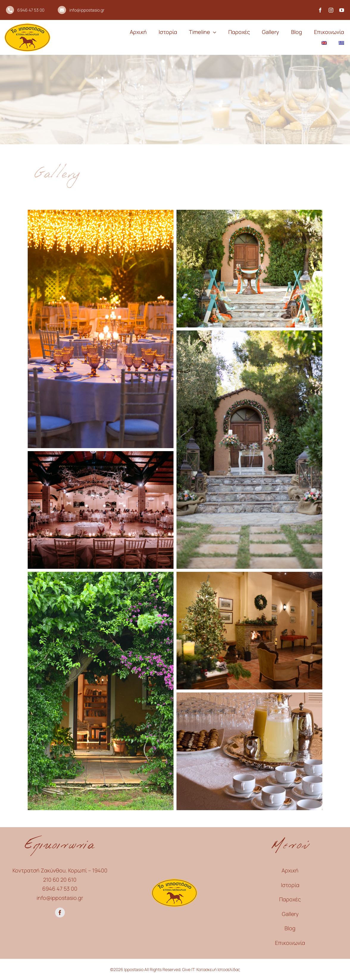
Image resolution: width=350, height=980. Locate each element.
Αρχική (290, 870)
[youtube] (342, 10)
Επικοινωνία (290, 943)
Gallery (290, 914)
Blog (290, 928)
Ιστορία (290, 885)
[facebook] (320, 10)
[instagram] (331, 10)
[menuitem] (324, 43)
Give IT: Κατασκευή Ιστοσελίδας (211, 969)
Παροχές (290, 899)
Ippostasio (133, 969)
